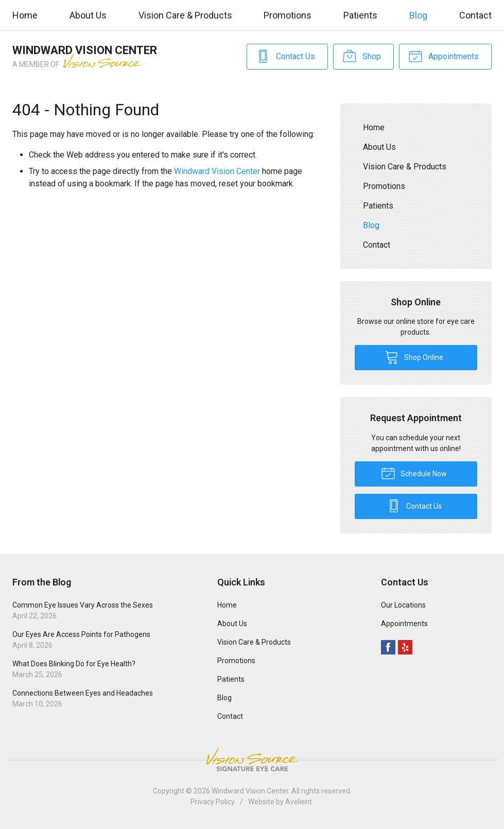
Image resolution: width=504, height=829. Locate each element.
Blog (418, 15)
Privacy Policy (213, 802)
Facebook (388, 647)
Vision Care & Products (185, 15)
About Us (88, 15)
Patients (360, 15)
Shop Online (414, 357)
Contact (475, 15)
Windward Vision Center (217, 171)
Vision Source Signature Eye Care (252, 759)
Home (25, 15)
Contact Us (285, 56)
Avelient (299, 802)
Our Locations (403, 605)
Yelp (405, 647)
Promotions (288, 15)
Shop (362, 56)
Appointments (444, 56)
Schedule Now (414, 473)
